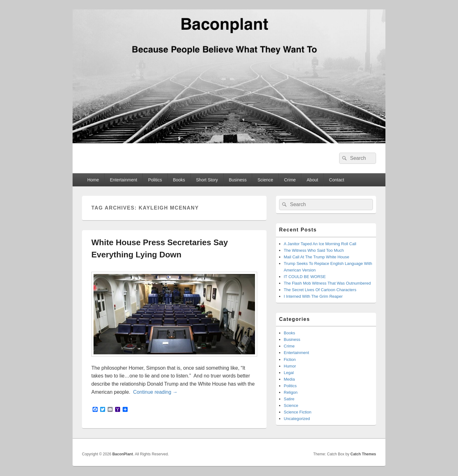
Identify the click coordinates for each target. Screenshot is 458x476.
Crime (290, 180)
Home (93, 180)
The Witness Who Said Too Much (314, 250)
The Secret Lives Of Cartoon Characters (320, 290)
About (312, 180)
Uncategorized (297, 419)
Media (289, 379)
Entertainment (123, 180)
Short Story (207, 180)
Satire (289, 399)
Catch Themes (363, 454)
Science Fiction (298, 412)
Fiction (290, 360)
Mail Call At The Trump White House (316, 257)
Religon (291, 392)
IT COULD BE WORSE (305, 277)
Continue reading (155, 392)
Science (265, 180)
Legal (289, 373)
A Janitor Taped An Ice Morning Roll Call (320, 244)
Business (238, 180)
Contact (337, 180)
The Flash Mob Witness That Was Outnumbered (327, 283)
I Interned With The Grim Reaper (313, 296)
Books (179, 180)
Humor (290, 366)
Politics (155, 180)
